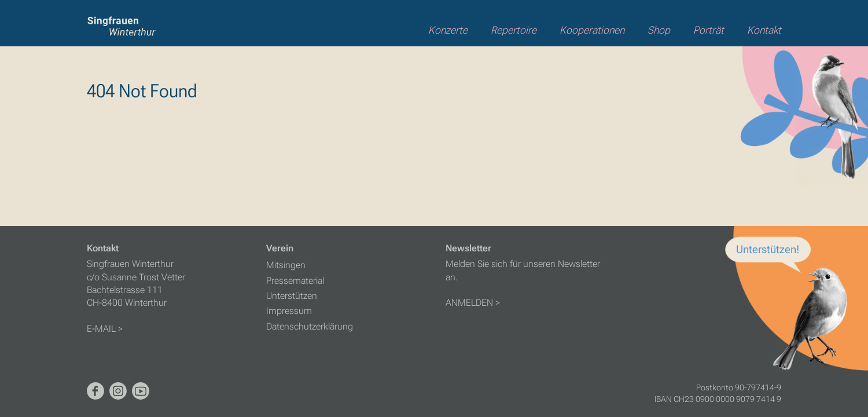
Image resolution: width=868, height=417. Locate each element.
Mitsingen (286, 265)
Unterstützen (292, 296)
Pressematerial (295, 281)
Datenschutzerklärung (310, 326)
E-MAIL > (105, 329)
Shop (659, 30)
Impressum (289, 311)
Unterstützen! (768, 249)
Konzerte (448, 30)
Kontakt (764, 30)
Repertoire (514, 30)
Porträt (709, 30)
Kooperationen (592, 30)
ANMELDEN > (473, 303)
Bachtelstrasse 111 (125, 290)
